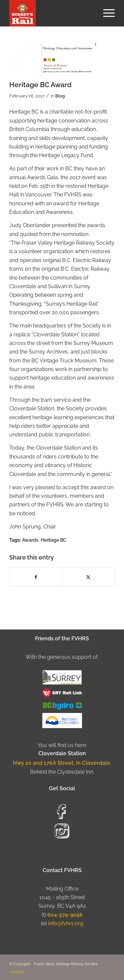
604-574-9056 (65, 915)
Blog (60, 96)
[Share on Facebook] (36, 577)
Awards (30, 540)
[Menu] (106, 13)
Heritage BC (54, 540)
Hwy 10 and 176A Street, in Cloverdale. (62, 763)
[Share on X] (88, 577)
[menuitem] (106, 13)
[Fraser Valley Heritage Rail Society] (51, 13)
